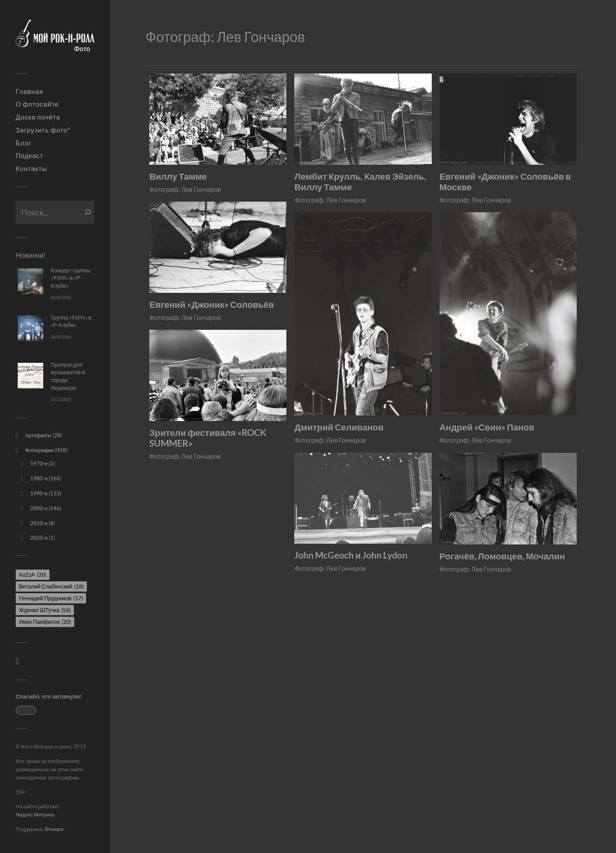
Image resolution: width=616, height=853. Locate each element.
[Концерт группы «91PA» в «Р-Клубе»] (30, 281)
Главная (29, 92)
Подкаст (29, 156)
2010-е (39, 523)
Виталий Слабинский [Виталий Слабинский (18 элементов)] (51, 586)
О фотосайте (37, 104)
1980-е (39, 478)
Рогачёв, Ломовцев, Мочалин (502, 556)
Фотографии (39, 450)
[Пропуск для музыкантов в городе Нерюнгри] (30, 376)
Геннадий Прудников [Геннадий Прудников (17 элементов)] (51, 598)
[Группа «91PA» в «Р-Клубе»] (30, 328)
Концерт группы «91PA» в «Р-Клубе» (71, 278)
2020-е (39, 538)
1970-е (39, 463)
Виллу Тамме (178, 176)
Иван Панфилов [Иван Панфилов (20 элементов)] (45, 622)
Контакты (31, 169)
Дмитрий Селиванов (339, 427)
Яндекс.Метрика (35, 814)
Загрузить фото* (43, 130)
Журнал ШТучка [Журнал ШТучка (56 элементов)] (45, 610)
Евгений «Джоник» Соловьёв (212, 304)
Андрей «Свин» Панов (487, 427)
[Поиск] (88, 212)
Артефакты (38, 435)
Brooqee (54, 829)
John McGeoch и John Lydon (351, 555)
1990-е (39, 493)
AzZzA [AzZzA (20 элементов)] (33, 574)
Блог (24, 143)
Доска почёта (38, 117)
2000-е (39, 508)
